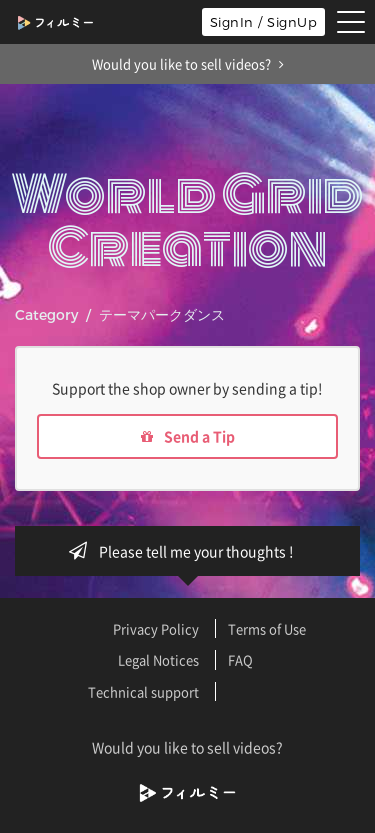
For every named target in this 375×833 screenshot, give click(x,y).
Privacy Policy (156, 628)
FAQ (240, 659)
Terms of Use (267, 628)
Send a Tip (188, 436)
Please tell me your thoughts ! (187, 551)
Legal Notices (158, 659)
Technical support (143, 691)
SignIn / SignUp (264, 22)
